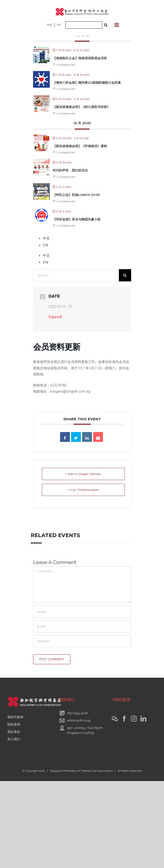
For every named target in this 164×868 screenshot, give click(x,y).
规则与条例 (15, 717)
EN (59, 25)
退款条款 (14, 732)
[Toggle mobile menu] (117, 25)
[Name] (82, 612)
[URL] (82, 641)
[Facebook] (124, 719)
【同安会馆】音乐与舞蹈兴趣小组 (77, 219)
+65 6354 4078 (77, 713)
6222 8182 (58, 385)
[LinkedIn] (143, 719)
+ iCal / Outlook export (83, 490)
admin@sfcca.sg (79, 720)
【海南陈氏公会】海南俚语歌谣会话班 (80, 58)
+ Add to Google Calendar (83, 474)
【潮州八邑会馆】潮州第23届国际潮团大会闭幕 (87, 83)
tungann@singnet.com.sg (70, 391)
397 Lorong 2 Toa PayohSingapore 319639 (85, 730)
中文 (50, 25)
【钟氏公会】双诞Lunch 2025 (76, 195)
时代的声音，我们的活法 (70, 170)
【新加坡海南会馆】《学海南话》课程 (80, 146)
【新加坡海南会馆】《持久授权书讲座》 (81, 107)
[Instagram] (134, 719)
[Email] (82, 626)
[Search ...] (84, 25)
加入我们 (14, 739)
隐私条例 (14, 724)
